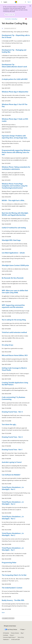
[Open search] (25, 2)
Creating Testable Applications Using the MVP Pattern (15, 383)
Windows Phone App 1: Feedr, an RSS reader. (15, 120)
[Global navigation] (2, 2)
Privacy (11, 635)
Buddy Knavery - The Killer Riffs (13, 600)
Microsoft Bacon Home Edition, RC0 (15, 355)
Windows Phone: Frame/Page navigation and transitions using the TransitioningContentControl (15, 186)
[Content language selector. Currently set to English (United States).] (10, 626)
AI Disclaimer (6, 633)
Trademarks (6, 639)
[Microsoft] (16, 2)
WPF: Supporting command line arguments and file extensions (13, 306)
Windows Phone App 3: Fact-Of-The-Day (15, 105)
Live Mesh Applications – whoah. (13, 253)
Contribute (6, 635)
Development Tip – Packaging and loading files (14, 51)
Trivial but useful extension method (14, 332)
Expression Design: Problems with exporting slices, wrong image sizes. (15, 137)
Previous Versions (15, 633)
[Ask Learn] (26, 19)
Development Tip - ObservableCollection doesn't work (14, 65)
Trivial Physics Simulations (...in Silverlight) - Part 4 (13, 503)
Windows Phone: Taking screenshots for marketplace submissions (16, 168)
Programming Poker (9, 562)
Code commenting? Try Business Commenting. (13, 398)
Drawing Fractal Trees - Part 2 (12, 437)
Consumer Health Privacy (9, 637)
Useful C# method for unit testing (14, 228)
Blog (22, 633)
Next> (3, 612)
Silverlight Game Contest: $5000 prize (15, 265)
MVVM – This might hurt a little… (14, 200)
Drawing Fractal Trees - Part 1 (12, 449)
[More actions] (29, 19)
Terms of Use (21, 637)
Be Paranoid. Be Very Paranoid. (13, 278)
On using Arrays (7, 345)
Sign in (29, 2)
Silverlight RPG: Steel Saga (11, 240)
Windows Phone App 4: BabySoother (15, 92)
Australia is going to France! (12, 462)
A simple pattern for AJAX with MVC (15, 79)
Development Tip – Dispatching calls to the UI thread (16, 36)
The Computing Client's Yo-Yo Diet (14, 575)
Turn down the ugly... (9, 424)
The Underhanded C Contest (12, 588)
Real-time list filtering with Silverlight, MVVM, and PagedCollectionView (15, 214)
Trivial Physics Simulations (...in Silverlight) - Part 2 (13, 534)
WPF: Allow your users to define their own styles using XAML (15, 291)
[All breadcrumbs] (3, 19)
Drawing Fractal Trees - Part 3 (12, 412)
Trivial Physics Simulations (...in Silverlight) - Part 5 (13, 488)
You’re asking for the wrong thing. (14, 320)
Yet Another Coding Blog (11, 19)
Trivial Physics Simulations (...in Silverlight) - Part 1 (13, 549)
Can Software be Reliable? (11, 475)
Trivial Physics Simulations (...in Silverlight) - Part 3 (13, 517)
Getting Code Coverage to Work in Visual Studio (14, 369)
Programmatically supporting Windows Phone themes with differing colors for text (16, 152)
